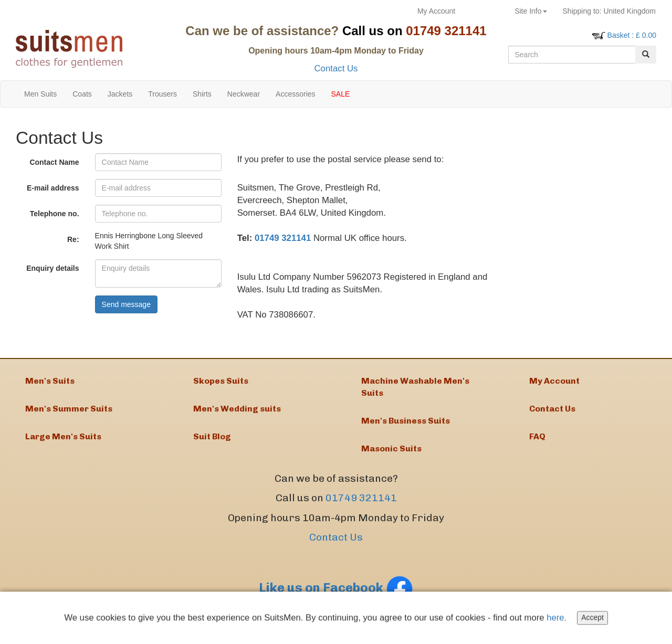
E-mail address (53, 188)
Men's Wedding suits (237, 410)
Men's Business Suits (406, 422)
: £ (632, 35)
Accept (594, 620)
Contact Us (336, 68)
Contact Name (54, 162)
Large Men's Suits (63, 439)
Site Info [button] (531, 11)
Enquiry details (52, 268)
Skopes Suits (221, 381)
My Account (436, 11)
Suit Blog (212, 439)
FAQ (537, 439)
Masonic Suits (391, 451)
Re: (73, 239)
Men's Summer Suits (69, 410)
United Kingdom (609, 11)
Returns (485, 11)
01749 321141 (283, 238)
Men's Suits (50, 381)
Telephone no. (55, 214)
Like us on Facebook (336, 590)
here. (558, 620)
